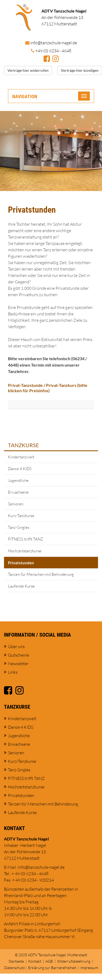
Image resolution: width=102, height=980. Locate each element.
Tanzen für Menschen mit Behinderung (41, 574)
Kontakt (35, 961)
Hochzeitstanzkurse (25, 551)
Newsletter (18, 664)
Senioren (16, 504)
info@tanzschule (54, 43)
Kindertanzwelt (21, 457)
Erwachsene (18, 492)
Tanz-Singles (19, 527)
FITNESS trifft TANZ (26, 539)
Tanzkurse (24, 445)
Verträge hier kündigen (80, 70)
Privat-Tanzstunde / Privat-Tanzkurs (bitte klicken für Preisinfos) (48, 388)
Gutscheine (18, 655)
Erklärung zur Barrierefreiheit (52, 968)
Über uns (16, 646)
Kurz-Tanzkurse (21, 516)
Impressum (89, 968)
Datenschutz (14, 968)
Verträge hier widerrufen (28, 70)
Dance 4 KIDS (20, 469)
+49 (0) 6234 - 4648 (53, 51)
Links (13, 672)
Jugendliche (18, 480)
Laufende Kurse (21, 586)
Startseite (16, 961)
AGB (49, 961)
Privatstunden (21, 563)
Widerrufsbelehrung (74, 961)
